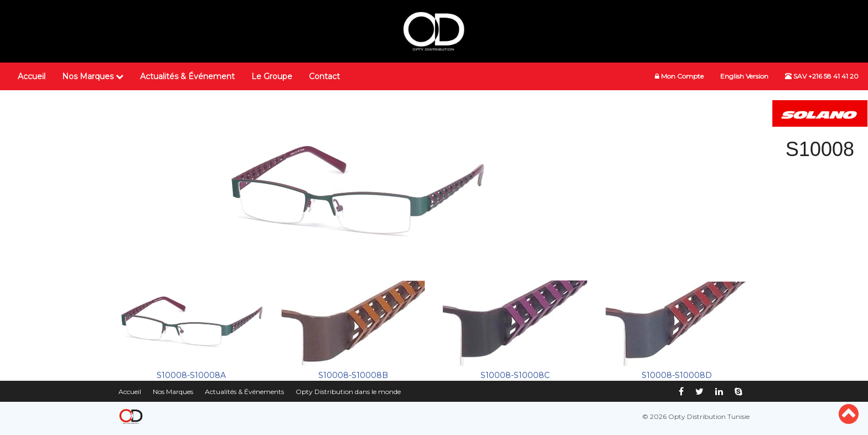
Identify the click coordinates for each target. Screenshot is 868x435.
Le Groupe (272, 76)
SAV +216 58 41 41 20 (822, 76)
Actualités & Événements (244, 392)
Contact (324, 76)
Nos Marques (93, 76)
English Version (744, 76)
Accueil (32, 76)
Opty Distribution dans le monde (348, 392)
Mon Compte (679, 76)
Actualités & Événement (187, 76)
